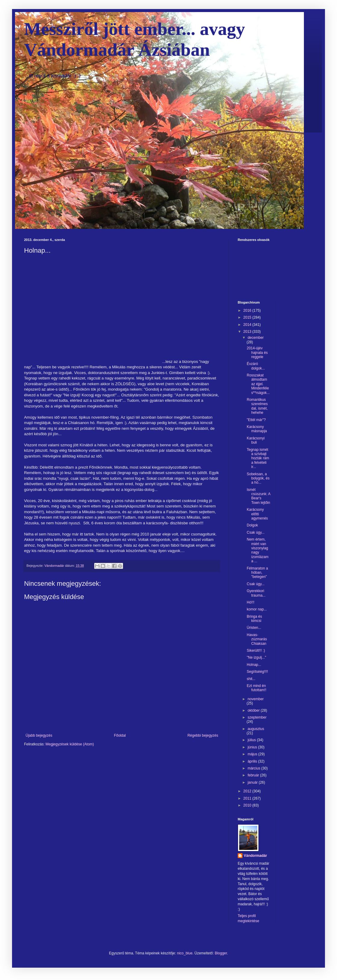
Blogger (221, 953)
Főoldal (120, 735)
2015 (248, 317)
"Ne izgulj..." (257, 657)
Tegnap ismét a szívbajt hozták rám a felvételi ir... (258, 458)
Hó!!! (250, 602)
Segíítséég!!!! (257, 672)
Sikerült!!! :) (256, 651)
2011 (248, 798)
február (254, 775)
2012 (248, 791)
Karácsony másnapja (257, 429)
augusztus (256, 729)
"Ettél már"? (256, 420)
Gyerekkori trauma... (256, 593)
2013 (248, 332)
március (254, 768)
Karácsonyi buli (256, 440)
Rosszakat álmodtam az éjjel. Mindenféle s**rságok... (258, 384)
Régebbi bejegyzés (203, 735)
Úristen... (254, 628)
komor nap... (257, 609)
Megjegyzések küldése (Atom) (70, 744)
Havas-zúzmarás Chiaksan (257, 639)
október (254, 710)
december (256, 338)
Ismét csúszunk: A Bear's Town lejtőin (258, 496)
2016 (248, 311)
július (252, 740)
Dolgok (252, 525)
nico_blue (185, 953)
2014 (248, 325)
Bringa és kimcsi (254, 619)
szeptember (257, 717)
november (256, 699)
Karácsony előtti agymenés (257, 514)
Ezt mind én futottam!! (257, 688)
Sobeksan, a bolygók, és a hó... (258, 478)
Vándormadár (255, 856)
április (253, 761)
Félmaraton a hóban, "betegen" (257, 573)
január (253, 782)
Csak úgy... (256, 532)
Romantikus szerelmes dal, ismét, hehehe (257, 406)
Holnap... (254, 665)
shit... (251, 679)
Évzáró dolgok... (256, 366)
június (253, 747)
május (253, 754)
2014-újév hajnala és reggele (257, 353)
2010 (248, 805)
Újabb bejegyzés (39, 735)
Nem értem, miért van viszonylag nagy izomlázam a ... (258, 550)
